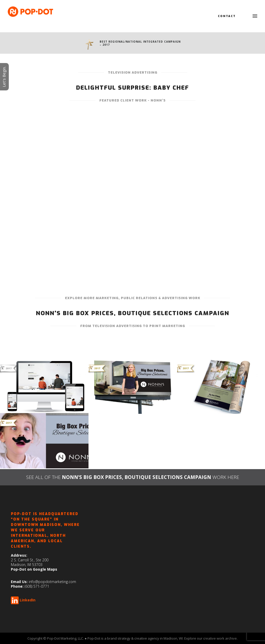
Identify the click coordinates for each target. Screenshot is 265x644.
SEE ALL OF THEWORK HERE (133, 477)
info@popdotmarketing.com (52, 582)
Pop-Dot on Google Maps (34, 569)
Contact (227, 16)
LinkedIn (28, 600)
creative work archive (220, 638)
